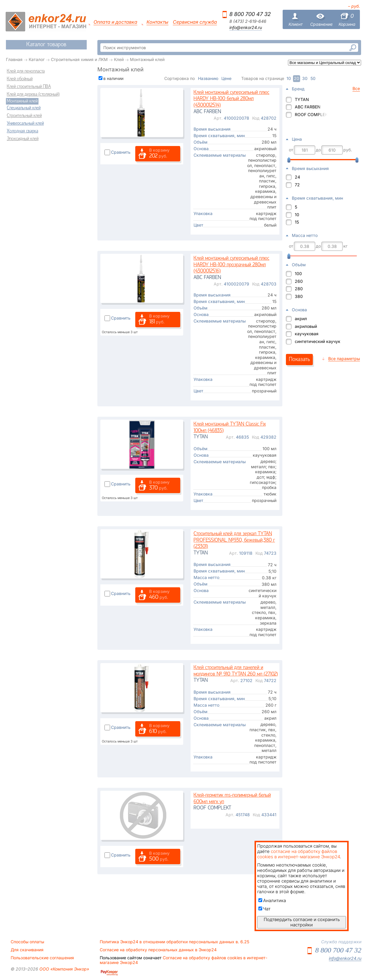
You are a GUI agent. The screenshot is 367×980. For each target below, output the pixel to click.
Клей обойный (20, 79)
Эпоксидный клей (23, 139)
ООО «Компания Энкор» (64, 969)
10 (297, 215)
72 (297, 185)
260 (299, 281)
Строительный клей (24, 116)
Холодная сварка (22, 131)
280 (299, 289)
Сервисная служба (195, 22)
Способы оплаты (27, 942)
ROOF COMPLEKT (311, 114)
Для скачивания (27, 950)
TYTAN (302, 99)
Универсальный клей (25, 123)
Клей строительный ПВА (29, 87)
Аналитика (272, 900)
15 (297, 222)
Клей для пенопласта (26, 71)
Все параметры (344, 359)
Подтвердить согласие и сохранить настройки (302, 922)
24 (297, 177)
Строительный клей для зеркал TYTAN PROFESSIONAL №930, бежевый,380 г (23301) (234, 540)
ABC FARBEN (308, 107)
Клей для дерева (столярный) (33, 94)
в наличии (113, 78)
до (318, 150)
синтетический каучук (318, 341)
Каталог (37, 59)
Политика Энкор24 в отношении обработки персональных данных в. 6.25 (174, 942)
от (291, 150)
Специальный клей (24, 108)
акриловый (306, 326)
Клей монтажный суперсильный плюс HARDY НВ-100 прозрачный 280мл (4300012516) (231, 265)
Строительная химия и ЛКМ (79, 59)
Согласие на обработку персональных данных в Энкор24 (158, 950)
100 (298, 274)
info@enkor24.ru (246, 28)
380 (299, 296)
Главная (14, 59)
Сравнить (121, 152)
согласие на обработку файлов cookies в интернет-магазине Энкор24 (298, 854)
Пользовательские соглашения (42, 958)
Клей (119, 59)
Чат (264, 909)
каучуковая (307, 334)
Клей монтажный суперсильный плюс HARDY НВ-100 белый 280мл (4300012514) (231, 99)
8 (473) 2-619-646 (248, 21)
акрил (301, 319)
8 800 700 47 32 (250, 14)
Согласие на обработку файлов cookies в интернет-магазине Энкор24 (183, 960)
